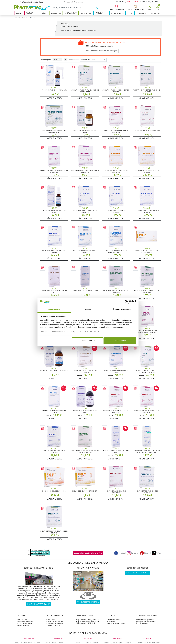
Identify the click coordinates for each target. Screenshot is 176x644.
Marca (57, 60)
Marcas (155, 2)
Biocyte (107, 642)
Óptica (130, 13)
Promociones (155, 13)
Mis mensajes (22, 619)
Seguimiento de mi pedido (26, 621)
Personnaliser (88, 341)
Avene (30, 642)
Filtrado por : (46, 60)
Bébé (44, 13)
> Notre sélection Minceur (74, 2)
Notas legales (111, 621)
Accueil (18, 18)
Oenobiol (128, 642)
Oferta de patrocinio (25, 623)
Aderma (48, 642)
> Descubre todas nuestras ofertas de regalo (100, 51)
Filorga (18, 642)
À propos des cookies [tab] (122, 309)
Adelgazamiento (118, 13)
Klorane (88, 642)
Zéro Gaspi (146, 2)
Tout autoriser (120, 341)
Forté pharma (138, 642)
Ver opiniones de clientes (137, 573)
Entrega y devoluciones (55, 621)
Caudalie (24, 642)
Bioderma (61, 642)
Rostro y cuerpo (30, 13)
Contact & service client (55, 623)
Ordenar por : (74, 60)
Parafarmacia (86, 13)
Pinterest (145, 553)
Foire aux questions (54, 625)
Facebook (120, 553)
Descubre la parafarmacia (39, 604)
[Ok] (98, 8)
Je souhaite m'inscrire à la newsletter (88, 553)
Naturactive (156, 642)
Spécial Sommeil (133, 2)
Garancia (37, 642)
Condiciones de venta (114, 619)
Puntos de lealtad (24, 625)
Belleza (19, 13)
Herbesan (147, 642)
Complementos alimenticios (71, 13)
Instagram (133, 553)
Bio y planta (56, 13)
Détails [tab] (88, 309)
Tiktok (156, 553)
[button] (149, 8)
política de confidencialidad (116, 623)
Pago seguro (52, 619)
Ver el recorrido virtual (88, 602)
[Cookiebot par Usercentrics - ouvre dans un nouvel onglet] (126, 302)
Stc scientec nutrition (117, 642)
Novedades (120, 2)
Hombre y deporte (99, 13)
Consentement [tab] (54, 309)
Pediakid (95, 642)
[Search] (74, 8)
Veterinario (141, 13)
